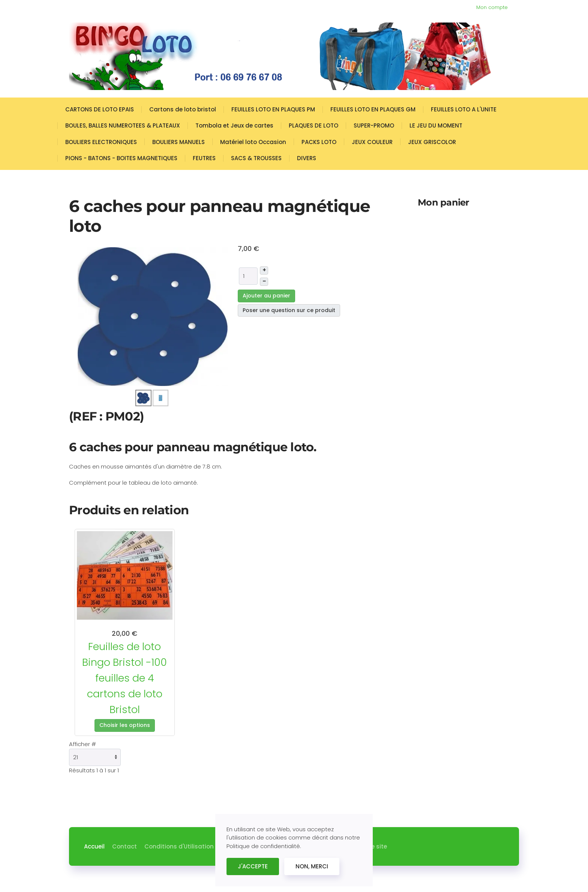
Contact (124, 846)
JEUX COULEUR (372, 142)
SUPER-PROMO (374, 125)
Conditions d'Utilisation (179, 846)
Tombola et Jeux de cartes (234, 125)
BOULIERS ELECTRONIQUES (101, 142)
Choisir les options (125, 725)
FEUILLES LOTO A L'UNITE (464, 109)
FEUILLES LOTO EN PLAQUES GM (373, 109)
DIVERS (307, 158)
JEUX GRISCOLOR (432, 142)
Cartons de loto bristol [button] (183, 109)
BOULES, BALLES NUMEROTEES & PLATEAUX (123, 125)
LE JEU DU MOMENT (436, 125)
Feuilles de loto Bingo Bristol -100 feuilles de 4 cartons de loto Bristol (124, 678)
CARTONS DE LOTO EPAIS (100, 109)
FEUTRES (204, 158)
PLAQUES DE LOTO (313, 125)
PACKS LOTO (319, 142)
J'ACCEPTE (253, 866)
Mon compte (492, 7)
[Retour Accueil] (283, 56)
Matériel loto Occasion (253, 142)
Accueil (94, 846)
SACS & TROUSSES (256, 158)
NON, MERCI (312, 866)
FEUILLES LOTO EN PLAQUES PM (273, 109)
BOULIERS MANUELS (178, 142)
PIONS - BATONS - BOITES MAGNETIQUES (121, 158)
